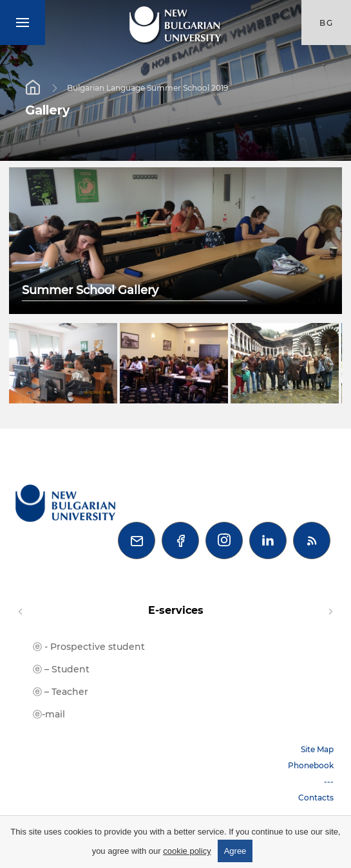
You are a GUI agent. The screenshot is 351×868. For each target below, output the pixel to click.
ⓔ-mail (49, 714)
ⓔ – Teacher (61, 692)
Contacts (316, 798)
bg (327, 23)
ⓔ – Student (61, 669)
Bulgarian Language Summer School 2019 (147, 87)
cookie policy (187, 851)
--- (329, 781)
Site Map (317, 749)
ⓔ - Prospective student (89, 647)
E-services (176, 610)
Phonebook (311, 765)
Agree (235, 851)
